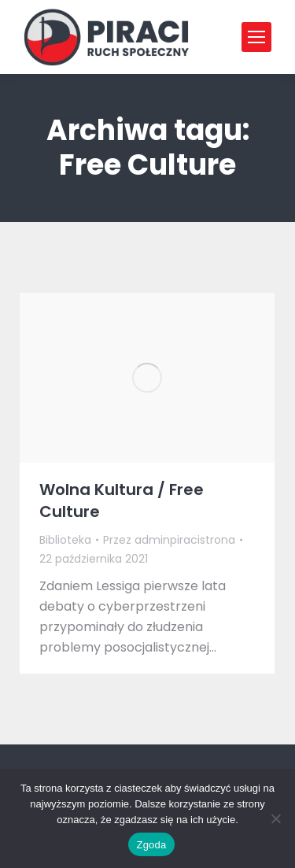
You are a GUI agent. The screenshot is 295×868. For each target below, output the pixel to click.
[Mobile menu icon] (256, 37)
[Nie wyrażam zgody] (275, 818)
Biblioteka (65, 540)
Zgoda (151, 845)
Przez (169, 540)
